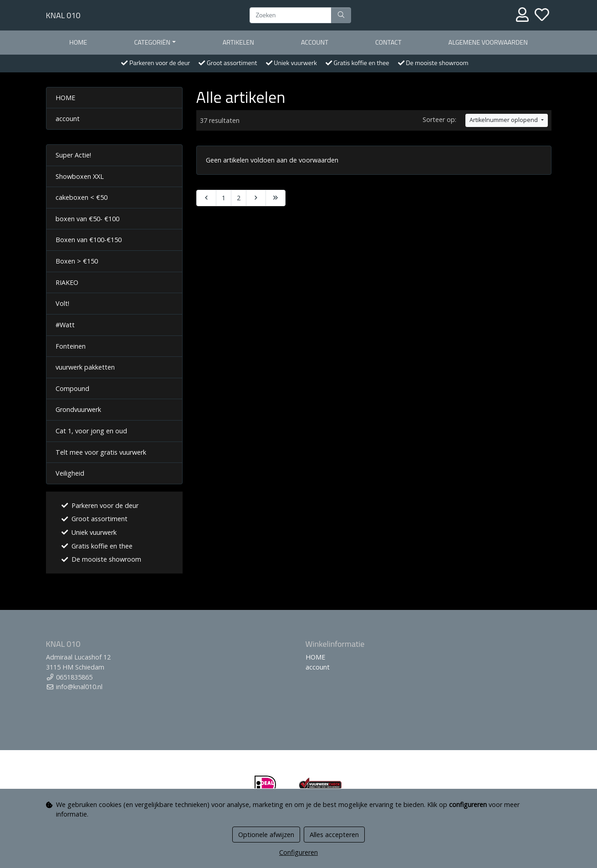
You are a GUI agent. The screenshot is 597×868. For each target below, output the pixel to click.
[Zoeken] (291, 15)
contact (388, 42)
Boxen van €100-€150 (89, 240)
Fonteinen (71, 346)
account (315, 42)
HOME (78, 42)
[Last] (276, 198)
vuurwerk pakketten (85, 367)
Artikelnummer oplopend (504, 120)
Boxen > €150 (77, 261)
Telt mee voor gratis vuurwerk (101, 452)
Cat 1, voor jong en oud (91, 431)
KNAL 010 (63, 15)
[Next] (256, 198)
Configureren (298, 852)
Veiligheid (70, 473)
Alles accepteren (334, 835)
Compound (72, 388)
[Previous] (206, 198)
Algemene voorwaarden (488, 42)
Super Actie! (73, 155)
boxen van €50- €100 (87, 219)
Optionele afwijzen (266, 835)
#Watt (65, 325)
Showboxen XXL (80, 176)
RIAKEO (67, 282)
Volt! (62, 303)
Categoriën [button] (152, 42)
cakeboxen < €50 (82, 197)
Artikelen (238, 42)
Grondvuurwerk (78, 409)
